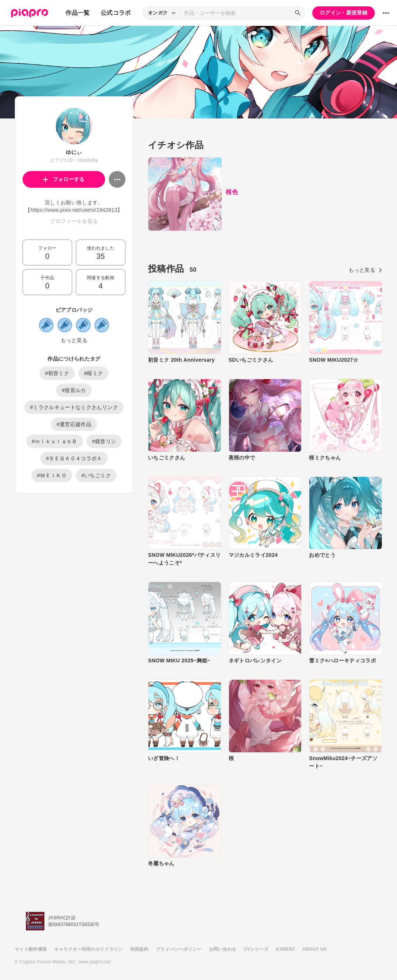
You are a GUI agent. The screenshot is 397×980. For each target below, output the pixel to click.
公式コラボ (116, 13)
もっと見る (74, 340)
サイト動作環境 (31, 949)
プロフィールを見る (74, 221)
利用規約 (139, 949)
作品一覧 (78, 13)
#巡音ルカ (74, 390)
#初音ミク (57, 373)
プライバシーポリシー (179, 949)
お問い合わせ (223, 949)
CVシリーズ (256, 949)
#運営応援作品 (74, 424)
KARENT (286, 949)
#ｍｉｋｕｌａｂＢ (55, 441)
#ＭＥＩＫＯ (52, 475)
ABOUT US (315, 949)
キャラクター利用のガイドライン (88, 949)
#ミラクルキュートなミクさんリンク (74, 407)
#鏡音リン (104, 441)
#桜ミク (93, 373)
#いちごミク (96, 475)
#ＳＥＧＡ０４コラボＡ (74, 458)
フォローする (64, 179)
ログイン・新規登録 (344, 13)
